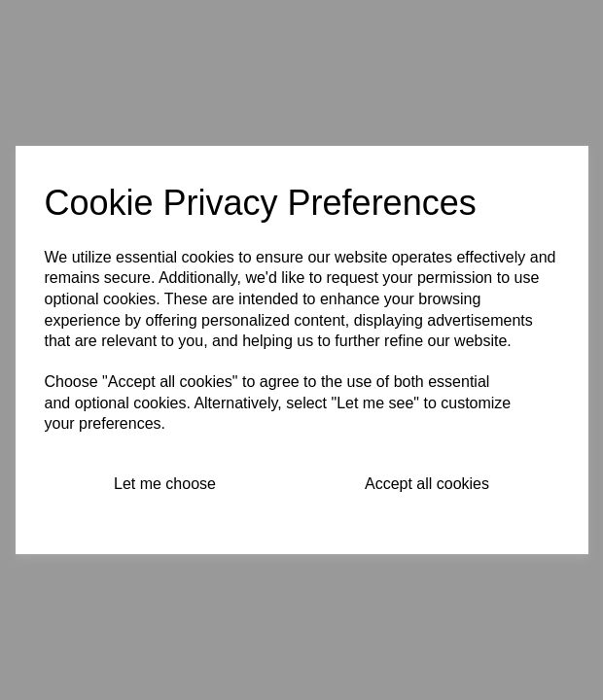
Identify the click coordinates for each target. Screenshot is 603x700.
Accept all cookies (427, 484)
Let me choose (165, 484)
